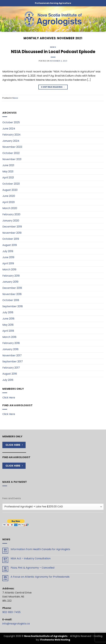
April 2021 (8, 178)
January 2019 (10, 282)
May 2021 (8, 171)
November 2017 (12, 355)
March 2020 (10, 208)
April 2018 (8, 331)
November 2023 (12, 147)
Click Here (9, 398)
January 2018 (10, 349)
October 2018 (11, 300)
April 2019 (8, 263)
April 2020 (9, 202)
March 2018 (9, 337)
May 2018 (8, 325)
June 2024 (9, 129)
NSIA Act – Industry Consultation (31, 558)
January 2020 (11, 221)
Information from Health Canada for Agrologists (40, 549)
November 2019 (12, 233)
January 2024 (11, 141)
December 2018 (12, 288)
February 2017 (11, 368)
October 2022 (11, 153)
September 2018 (13, 306)
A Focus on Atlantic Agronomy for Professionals (40, 577)
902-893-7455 (11, 612)
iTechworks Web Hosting (55, 640)
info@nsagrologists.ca (16, 624)
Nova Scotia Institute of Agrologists (46, 636)
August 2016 (10, 374)
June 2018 (8, 319)
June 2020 (9, 196)
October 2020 (11, 184)
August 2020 (10, 190)
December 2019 (12, 227)
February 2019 (11, 276)
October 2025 (11, 122)
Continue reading (53, 87)
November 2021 (12, 159)
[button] (4, 19)
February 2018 (11, 343)
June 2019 (8, 257)
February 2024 (11, 135)
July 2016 (8, 380)
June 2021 (8, 165)
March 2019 (9, 269)
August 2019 (10, 245)
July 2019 (8, 251)
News (53, 47)
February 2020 (11, 214)
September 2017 (13, 361)
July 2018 (8, 312)
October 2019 (11, 239)
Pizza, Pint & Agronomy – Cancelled (32, 568)
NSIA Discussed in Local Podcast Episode (53, 52)
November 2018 (12, 294)
